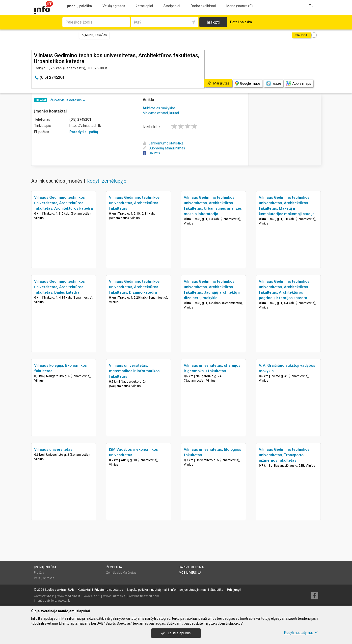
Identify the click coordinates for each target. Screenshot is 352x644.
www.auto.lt (92, 596)
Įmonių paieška (80, 6)
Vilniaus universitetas (53, 449)
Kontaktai (84, 590)
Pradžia (39, 573)
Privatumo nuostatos (109, 590)
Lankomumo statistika (163, 143)
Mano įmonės (240, 6)
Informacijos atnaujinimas (189, 590)
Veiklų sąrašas (114, 6)
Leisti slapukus (176, 633)
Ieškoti (213, 22)
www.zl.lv (64, 601)
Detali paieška (241, 22)
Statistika (217, 590)
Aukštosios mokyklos (159, 108)
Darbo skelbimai (203, 6)
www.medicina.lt (69, 596)
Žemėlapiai (144, 6)
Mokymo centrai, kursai (161, 113)
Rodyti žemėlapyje (106, 181)
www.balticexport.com (144, 596)
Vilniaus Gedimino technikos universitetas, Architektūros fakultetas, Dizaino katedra (134, 287)
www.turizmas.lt (114, 596)
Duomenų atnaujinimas (164, 148)
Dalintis (151, 153)
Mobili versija (190, 573)
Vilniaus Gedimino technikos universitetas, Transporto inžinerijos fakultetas (284, 455)
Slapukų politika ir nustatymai (147, 590)
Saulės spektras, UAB (59, 590)
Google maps (248, 84)
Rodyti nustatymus (301, 633)
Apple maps (298, 84)
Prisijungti (234, 590)
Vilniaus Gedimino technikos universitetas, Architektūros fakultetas (134, 203)
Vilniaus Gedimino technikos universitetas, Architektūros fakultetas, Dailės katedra (59, 287)
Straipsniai (172, 6)
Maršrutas (130, 573)
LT (311, 6)
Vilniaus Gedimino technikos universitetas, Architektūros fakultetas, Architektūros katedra (64, 203)
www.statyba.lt (44, 596)
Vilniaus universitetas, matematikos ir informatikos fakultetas (134, 371)
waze (273, 84)
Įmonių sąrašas (94, 35)
